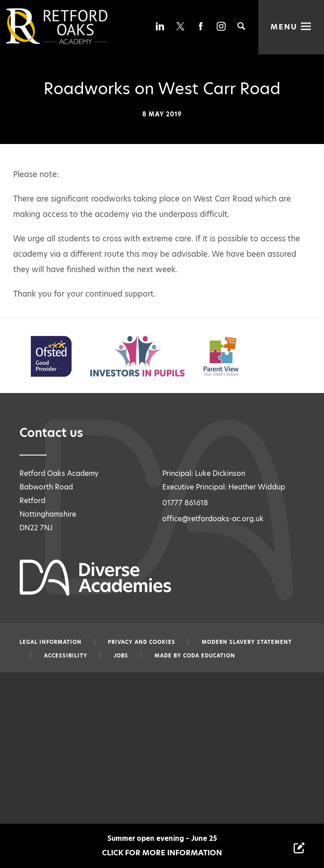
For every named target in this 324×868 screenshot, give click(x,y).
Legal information (51, 642)
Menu (284, 26)
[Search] (241, 26)
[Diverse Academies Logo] (72, 26)
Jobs (121, 656)
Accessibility (66, 656)
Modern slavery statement (247, 642)
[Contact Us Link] (299, 848)
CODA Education (209, 656)
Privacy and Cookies (142, 642)
